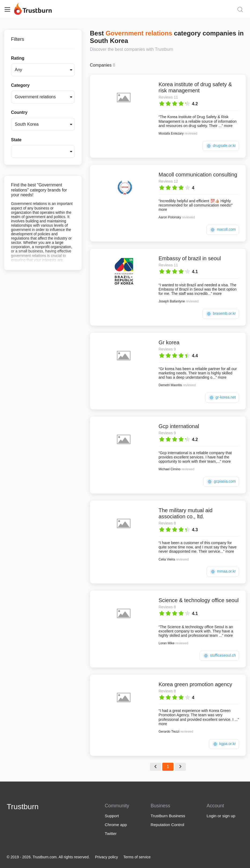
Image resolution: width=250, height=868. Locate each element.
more (228, 126)
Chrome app (116, 825)
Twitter (111, 833)
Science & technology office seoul (199, 600)
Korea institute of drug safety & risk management (195, 87)
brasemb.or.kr (221, 314)
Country (19, 112)
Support (112, 816)
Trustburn (23, 807)
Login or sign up (221, 816)
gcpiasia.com (221, 482)
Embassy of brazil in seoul (190, 258)
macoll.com (223, 230)
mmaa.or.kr (223, 572)
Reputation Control (168, 825)
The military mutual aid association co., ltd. (185, 513)
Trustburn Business (168, 816)
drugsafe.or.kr (221, 146)
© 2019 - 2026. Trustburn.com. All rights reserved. (48, 857)
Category (20, 85)
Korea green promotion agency (195, 684)
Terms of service (137, 857)
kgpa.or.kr (224, 744)
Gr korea (169, 342)
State (16, 140)
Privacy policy (106, 857)
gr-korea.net (222, 398)
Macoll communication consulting (198, 175)
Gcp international (179, 426)
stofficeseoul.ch (219, 656)
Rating (18, 58)
